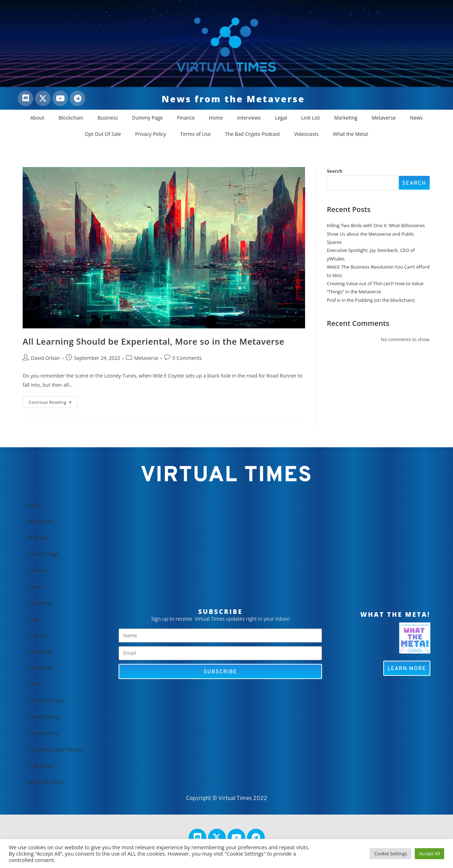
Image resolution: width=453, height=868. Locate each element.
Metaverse (384, 118)
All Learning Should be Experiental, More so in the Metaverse (154, 341)
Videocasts (306, 134)
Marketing (346, 118)
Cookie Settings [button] (391, 853)
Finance (186, 118)
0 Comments (187, 358)
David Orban (45, 358)
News (416, 118)
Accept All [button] (429, 853)
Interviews (249, 118)
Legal (281, 118)
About (37, 118)
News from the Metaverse (233, 99)
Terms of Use (195, 134)
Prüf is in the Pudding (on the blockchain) (371, 300)
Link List (311, 118)
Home (216, 118)
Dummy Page (147, 118)
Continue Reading (53, 401)
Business (108, 118)
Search (334, 171)
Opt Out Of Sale (103, 134)
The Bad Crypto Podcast (252, 134)
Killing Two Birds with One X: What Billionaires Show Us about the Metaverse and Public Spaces (376, 234)
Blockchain (71, 118)
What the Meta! (351, 134)
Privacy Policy (151, 134)
